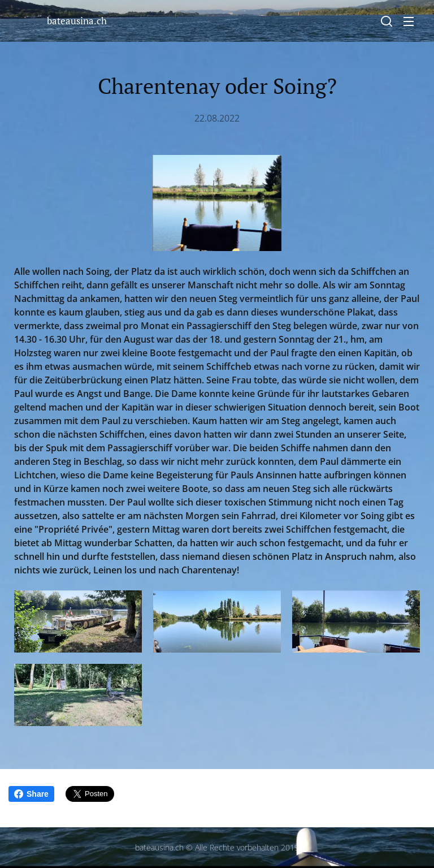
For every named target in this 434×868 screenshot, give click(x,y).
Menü (409, 21)
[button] (387, 21)
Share (31, 794)
